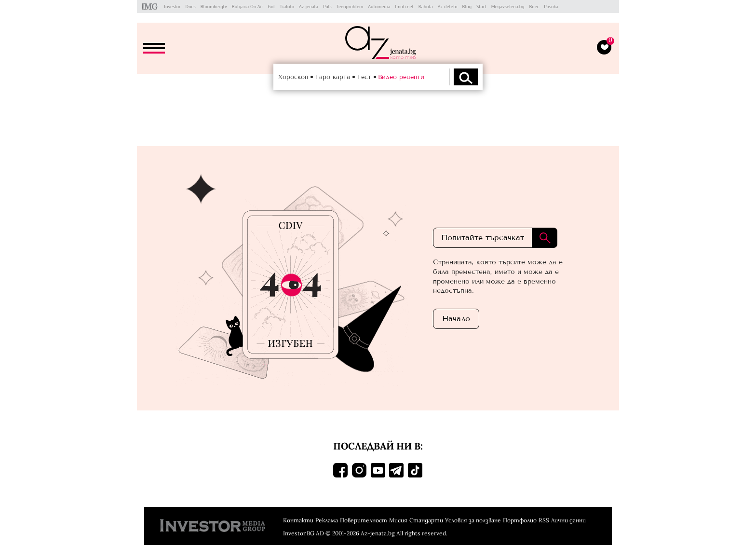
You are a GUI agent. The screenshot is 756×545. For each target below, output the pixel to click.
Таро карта (332, 77)
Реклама (327, 520)
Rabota (426, 7)
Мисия (398, 520)
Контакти (298, 520)
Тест (364, 77)
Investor (172, 7)
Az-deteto (448, 7)
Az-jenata (309, 7)
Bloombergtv (214, 7)
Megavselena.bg (508, 7)
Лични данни (568, 520)
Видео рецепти (401, 77)
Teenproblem (350, 7)
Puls (327, 7)
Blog (467, 7)
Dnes (190, 7)
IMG (151, 7)
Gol (271, 7)
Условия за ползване (473, 520)
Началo (456, 319)
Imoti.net (404, 7)
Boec (534, 7)
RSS (544, 520)
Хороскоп (293, 77)
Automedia (379, 7)
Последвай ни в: (378, 446)
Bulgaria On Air (248, 7)
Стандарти (426, 520)
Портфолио (520, 520)
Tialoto (287, 7)
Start (481, 7)
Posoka (551, 7)
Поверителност (364, 520)
